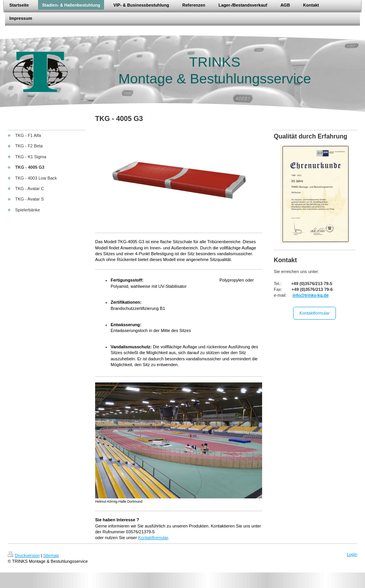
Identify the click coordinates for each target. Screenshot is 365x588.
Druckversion (24, 555)
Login (352, 554)
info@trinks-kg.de (310, 295)
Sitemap (51, 555)
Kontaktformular (153, 538)
